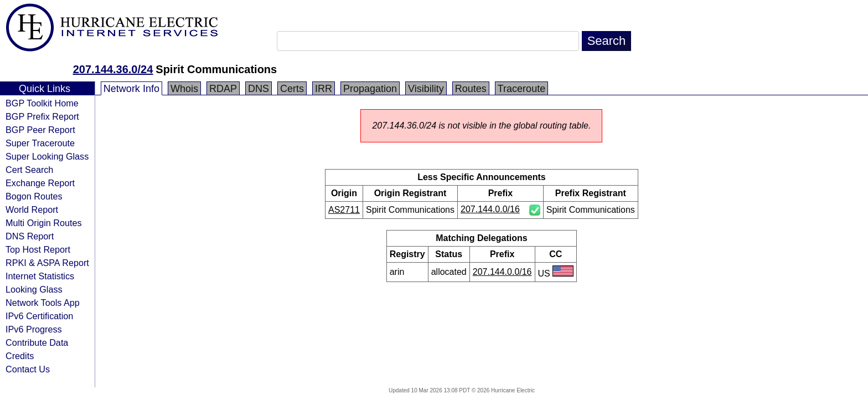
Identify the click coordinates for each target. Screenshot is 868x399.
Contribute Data (37, 342)
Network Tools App (43, 303)
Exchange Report (40, 183)
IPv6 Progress (34, 329)
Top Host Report (38, 249)
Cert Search (29, 170)
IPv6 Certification (39, 316)
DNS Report (30, 236)
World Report (32, 209)
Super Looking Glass (47, 156)
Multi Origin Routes (44, 223)
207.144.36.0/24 (113, 69)
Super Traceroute (40, 143)
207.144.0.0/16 (490, 209)
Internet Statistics (40, 276)
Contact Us (28, 369)
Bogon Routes (34, 196)
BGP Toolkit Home (42, 103)
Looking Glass (34, 289)
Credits (20, 356)
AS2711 (344, 210)
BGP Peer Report (40, 130)
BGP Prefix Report (42, 116)
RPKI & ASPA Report (47, 263)
